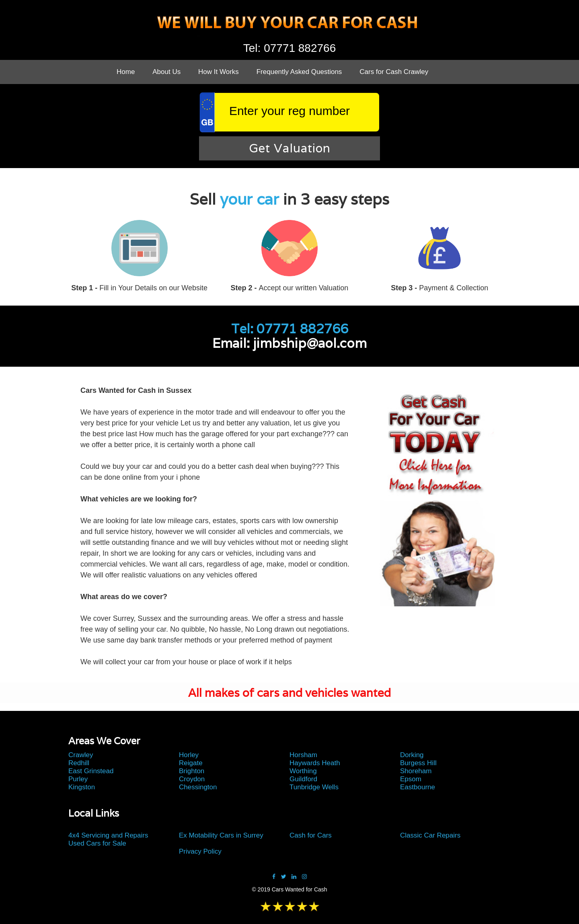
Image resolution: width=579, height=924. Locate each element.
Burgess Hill (418, 763)
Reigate (191, 763)
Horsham (303, 755)
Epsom (411, 779)
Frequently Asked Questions (299, 72)
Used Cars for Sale (97, 843)
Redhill (79, 763)
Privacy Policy (200, 851)
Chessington (198, 787)
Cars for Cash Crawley (394, 72)
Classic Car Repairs (430, 835)
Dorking (412, 755)
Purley (78, 779)
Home (126, 72)
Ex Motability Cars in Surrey (221, 835)
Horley (189, 755)
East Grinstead (91, 771)
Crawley (81, 755)
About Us (166, 72)
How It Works (219, 72)
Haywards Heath (315, 763)
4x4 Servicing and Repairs (108, 835)
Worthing (303, 771)
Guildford (303, 779)
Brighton (192, 771)
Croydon (192, 779)
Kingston (82, 787)
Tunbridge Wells (314, 787)
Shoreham (416, 771)
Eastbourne (418, 787)
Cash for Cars (311, 835)
